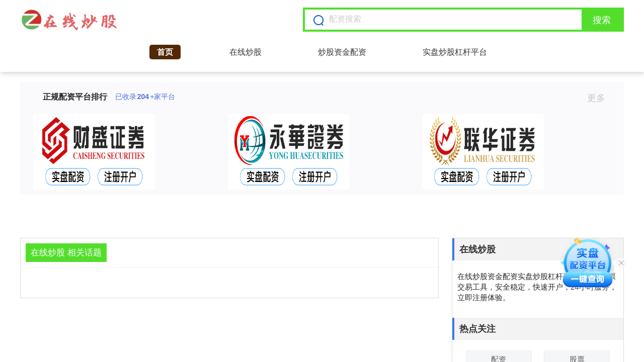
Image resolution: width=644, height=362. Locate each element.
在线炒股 (246, 52)
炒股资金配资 (342, 52)
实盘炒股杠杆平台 (455, 52)
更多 (600, 98)
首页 (165, 52)
